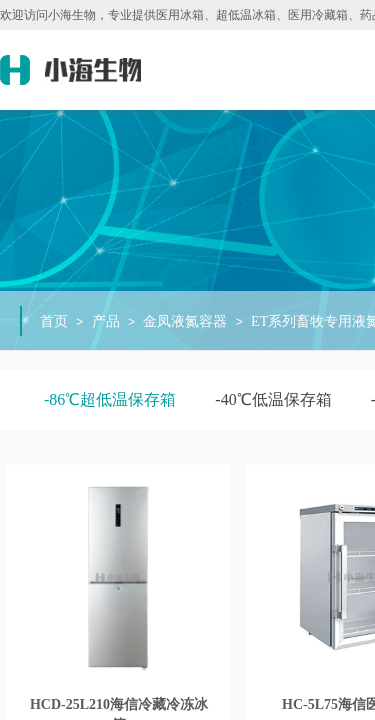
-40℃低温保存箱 (273, 399)
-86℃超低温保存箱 (110, 399)
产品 (106, 321)
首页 (54, 321)
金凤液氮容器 (185, 321)
